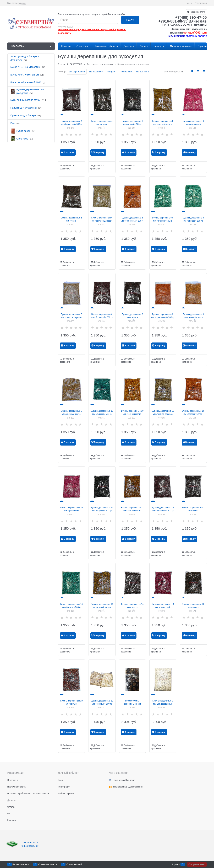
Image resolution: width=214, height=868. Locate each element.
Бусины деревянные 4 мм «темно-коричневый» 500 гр (102, 124)
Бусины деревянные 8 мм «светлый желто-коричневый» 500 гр (71, 414)
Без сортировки (77, 72)
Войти (189, 3)
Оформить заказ (197, 864)
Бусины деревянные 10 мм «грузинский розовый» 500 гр (72, 511)
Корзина (176, 864)
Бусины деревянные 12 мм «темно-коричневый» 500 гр (193, 511)
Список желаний (74, 864)
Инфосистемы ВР (30, 846)
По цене (111, 72)
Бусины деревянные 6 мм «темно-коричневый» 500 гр (71, 221)
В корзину (69, 152)
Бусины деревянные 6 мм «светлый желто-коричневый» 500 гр (163, 124)
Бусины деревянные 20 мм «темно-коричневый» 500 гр (193, 607)
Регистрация (201, 3)
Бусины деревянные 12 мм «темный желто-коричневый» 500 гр (132, 511)
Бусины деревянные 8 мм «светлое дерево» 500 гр (71, 317)
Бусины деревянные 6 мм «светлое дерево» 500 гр (102, 221)
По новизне (126, 72)
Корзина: (197, 12)
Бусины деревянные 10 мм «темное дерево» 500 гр (163, 414)
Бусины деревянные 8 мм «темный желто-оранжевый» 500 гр (193, 317)
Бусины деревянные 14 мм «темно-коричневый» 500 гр (132, 607)
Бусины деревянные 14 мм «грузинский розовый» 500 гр (163, 607)
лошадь (70, 27)
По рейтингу (142, 72)
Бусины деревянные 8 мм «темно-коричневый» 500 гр (132, 317)
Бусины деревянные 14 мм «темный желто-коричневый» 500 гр (102, 607)
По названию (96, 72)
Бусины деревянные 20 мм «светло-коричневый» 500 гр (72, 704)
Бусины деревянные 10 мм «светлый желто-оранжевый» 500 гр (193, 414)
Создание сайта (31, 843)
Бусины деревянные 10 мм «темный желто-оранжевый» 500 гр (132, 414)
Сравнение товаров (48, 864)
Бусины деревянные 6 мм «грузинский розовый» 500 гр (193, 124)
